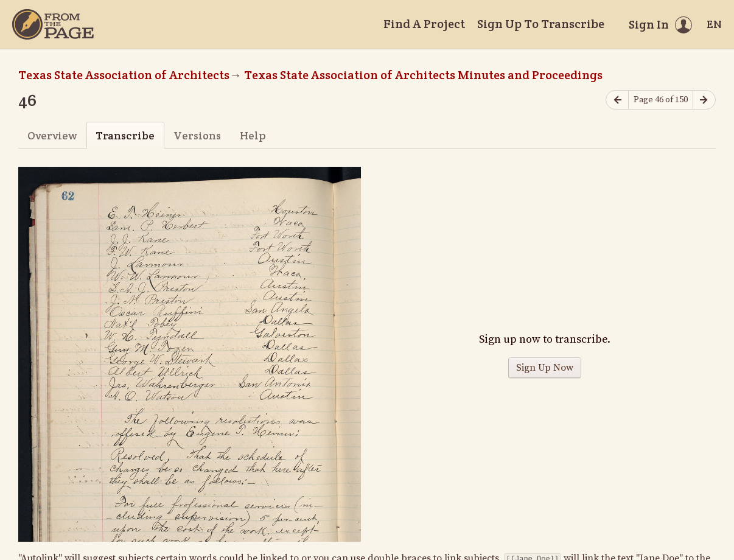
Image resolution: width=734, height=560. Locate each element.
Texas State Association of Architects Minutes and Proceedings (423, 75)
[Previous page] (617, 100)
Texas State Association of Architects (124, 75)
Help (253, 135)
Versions (197, 135)
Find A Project (424, 24)
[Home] (53, 24)
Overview (52, 135)
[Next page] (704, 100)
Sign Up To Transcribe (541, 24)
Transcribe (125, 135)
